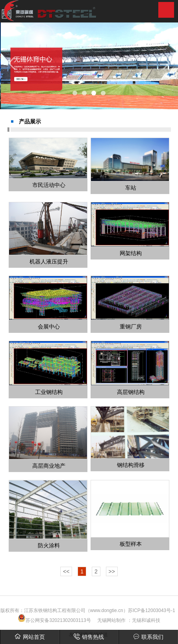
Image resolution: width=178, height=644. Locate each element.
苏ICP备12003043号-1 (152, 610)
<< (66, 571)
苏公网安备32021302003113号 (54, 620)
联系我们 (148, 637)
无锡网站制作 (111, 620)
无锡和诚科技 (146, 620)
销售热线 (89, 637)
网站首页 (30, 637)
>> (112, 571)
